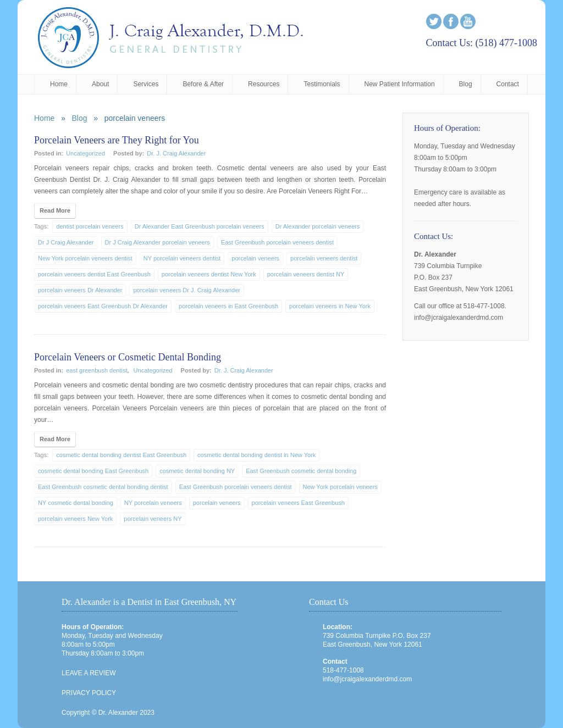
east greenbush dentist (96, 370)
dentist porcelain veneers (90, 226)
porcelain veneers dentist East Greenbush (94, 274)
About (100, 84)
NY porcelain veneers (153, 503)
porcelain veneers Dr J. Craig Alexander (186, 290)
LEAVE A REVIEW (89, 673)
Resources (264, 84)
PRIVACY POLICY (89, 693)
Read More (55, 210)
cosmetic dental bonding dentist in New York (256, 455)
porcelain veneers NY (153, 519)
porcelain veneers (255, 258)
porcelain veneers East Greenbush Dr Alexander (103, 306)
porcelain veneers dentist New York (209, 274)
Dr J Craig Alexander (66, 242)
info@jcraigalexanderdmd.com (367, 679)
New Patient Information (400, 84)
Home (59, 84)
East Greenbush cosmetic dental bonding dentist (103, 487)
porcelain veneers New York (75, 519)
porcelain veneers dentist (324, 258)
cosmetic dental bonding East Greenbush (93, 471)
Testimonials (322, 84)
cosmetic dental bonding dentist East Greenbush (121, 455)
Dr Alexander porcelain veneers (318, 226)
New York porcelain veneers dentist (85, 258)
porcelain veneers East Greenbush (298, 503)
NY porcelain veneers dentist (182, 258)
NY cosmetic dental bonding (76, 503)
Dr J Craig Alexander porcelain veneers (158, 242)
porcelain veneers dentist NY (306, 274)
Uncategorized (85, 153)
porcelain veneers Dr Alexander (80, 290)
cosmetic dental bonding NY (197, 471)
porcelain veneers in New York (330, 306)
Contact (508, 84)
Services (146, 84)
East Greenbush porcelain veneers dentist (277, 242)
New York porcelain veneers (340, 487)
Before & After (203, 84)
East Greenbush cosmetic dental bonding (301, 471)
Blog (466, 84)
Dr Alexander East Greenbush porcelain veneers (200, 226)
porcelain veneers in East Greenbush (228, 306)
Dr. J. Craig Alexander (176, 153)
